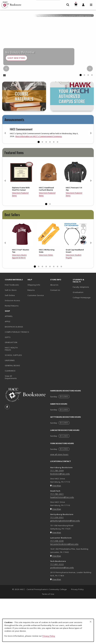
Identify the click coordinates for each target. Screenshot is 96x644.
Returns (31, 335)
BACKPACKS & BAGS (14, 372)
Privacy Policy (49, 636)
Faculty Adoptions (81, 332)
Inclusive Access (12, 346)
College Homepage (83, 343)
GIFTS (8, 382)
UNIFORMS (10, 406)
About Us (54, 330)
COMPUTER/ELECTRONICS (15, 377)
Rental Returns (12, 351)
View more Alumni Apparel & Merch (19, 302)
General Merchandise (75, 48)
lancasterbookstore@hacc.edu (64, 589)
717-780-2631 (57, 539)
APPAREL (9, 362)
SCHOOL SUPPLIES (13, 401)
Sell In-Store (11, 335)
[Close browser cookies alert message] (91, 622)
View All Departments (11, 423)
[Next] (90, 114)
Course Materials (48, 48)
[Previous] (6, 114)
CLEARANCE (10, 416)
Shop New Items (16, 103)
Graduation (78, 338)
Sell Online (10, 341)
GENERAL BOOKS (12, 411)
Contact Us (55, 335)
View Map (57, 531)
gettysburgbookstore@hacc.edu (65, 566)
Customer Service (36, 341)
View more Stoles (46, 300)
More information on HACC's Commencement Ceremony (38, 182)
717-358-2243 (57, 586)
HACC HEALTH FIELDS (11, 394)
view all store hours (59, 500)
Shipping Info (34, 330)
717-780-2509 (57, 516)
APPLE (8, 367)
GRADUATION (11, 388)
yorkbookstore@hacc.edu (62, 613)
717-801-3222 (57, 610)
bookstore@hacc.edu (60, 519)
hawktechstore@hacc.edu (62, 543)
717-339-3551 (57, 563)
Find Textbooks (12, 330)
